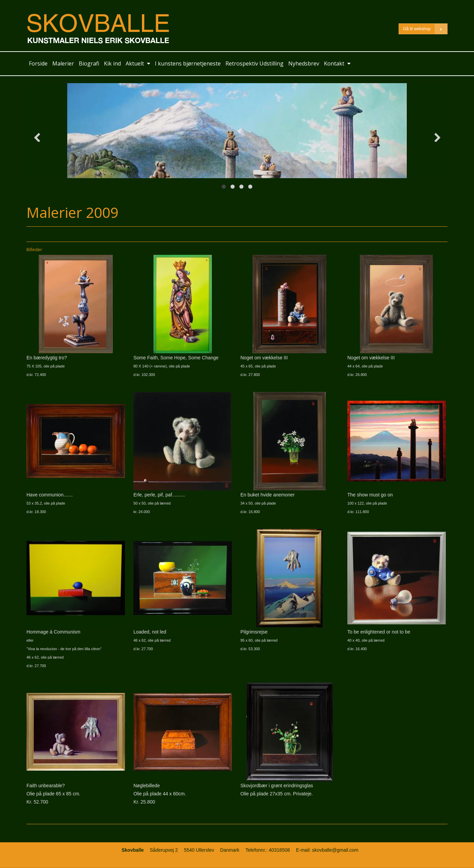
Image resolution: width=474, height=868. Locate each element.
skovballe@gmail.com (335, 850)
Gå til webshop (425, 29)
